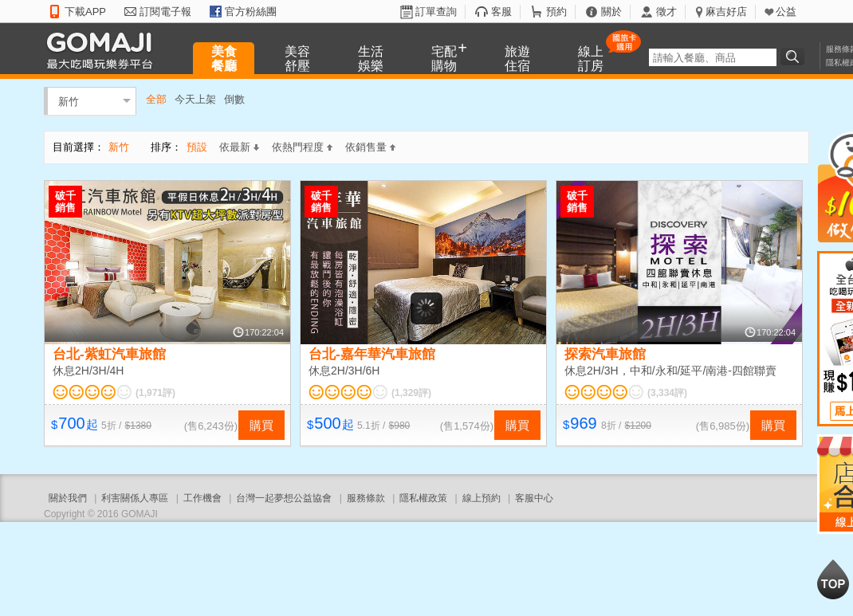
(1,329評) (411, 393)
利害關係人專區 (135, 498)
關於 (611, 12)
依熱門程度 (302, 147)
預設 (197, 147)
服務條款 (366, 498)
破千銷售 (65, 202)
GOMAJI (104, 50)
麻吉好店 (726, 12)
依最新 (239, 147)
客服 (501, 12)
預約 (556, 12)
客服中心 (534, 498)
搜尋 (795, 57)
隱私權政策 (423, 498)
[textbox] (713, 57)
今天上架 (195, 99)
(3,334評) (667, 393)
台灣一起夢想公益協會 (284, 498)
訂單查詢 (436, 12)
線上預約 (482, 498)
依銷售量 (370, 147)
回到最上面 (833, 579)
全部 (156, 99)
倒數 (234, 99)
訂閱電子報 (165, 12)
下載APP (85, 12)
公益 (786, 12)
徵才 (666, 12)
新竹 (69, 101)
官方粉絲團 (251, 12)
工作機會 (202, 498)
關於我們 (68, 498)
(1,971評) (155, 393)
